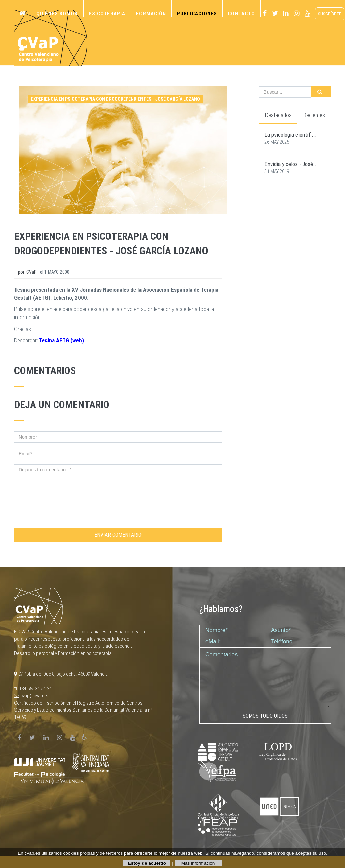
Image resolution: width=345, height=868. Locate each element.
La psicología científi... (291, 135)
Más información (198, 863)
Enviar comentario (118, 535)
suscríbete (330, 14)
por (27, 272)
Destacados (278, 115)
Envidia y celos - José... (291, 164)
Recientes (314, 115)
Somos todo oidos (265, 716)
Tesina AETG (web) (61, 340)
